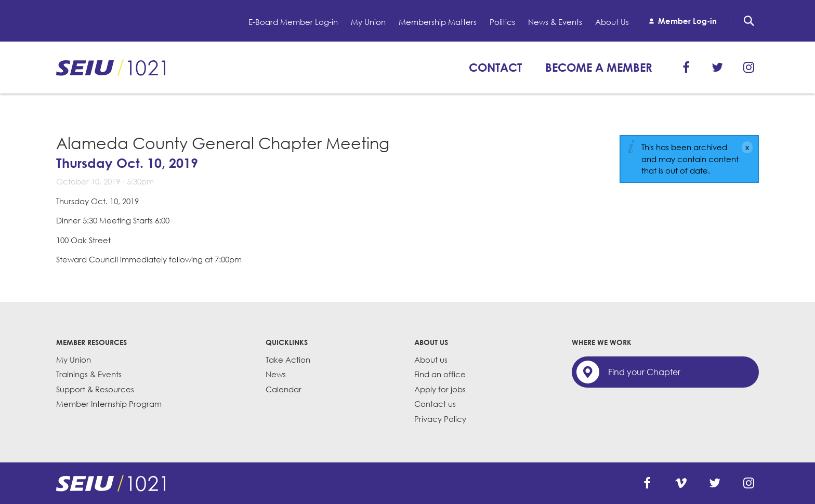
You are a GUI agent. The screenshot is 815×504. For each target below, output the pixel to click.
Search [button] (749, 21)
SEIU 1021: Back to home (111, 68)
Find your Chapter (644, 372)
